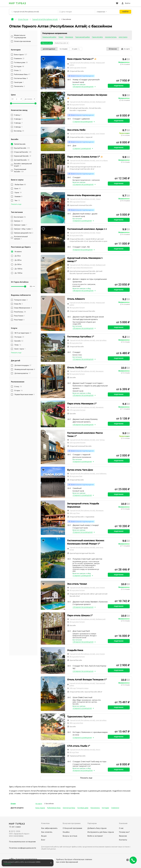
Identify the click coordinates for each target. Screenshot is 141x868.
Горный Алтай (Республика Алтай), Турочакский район (87, 684)
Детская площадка (23, 365)
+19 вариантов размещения (83, 395)
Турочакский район (83, 37)
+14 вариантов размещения (83, 671)
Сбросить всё (47, 43)
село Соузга (123, 37)
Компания (123, 823)
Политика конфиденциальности (23, 848)
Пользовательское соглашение (22, 842)
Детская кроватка (22, 373)
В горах (19, 391)
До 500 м (18, 264)
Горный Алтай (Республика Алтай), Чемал (85, 199)
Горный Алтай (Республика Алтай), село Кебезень (88, 474)
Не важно (18, 252)
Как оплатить (47, 832)
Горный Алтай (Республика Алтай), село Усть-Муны (89, 161)
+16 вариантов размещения (83, 425)
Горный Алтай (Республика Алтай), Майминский (88, 102)
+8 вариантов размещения (83, 770)
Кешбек (66, 832)
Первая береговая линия (25, 394)
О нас (121, 828)
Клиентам (45, 823)
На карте (125, 49)
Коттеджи (105, 808)
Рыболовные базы (54, 808)
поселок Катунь (111, 37)
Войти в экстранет (95, 836)
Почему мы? (124, 832)
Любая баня (20, 185)
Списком (113, 49)
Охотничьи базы (69, 808)
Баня (18, 189)
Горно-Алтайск (97, 37)
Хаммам (18, 196)
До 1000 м (18, 269)
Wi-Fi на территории (23, 333)
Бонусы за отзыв (70, 836)
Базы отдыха (40, 808)
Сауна (18, 193)
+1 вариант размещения (82, 148)
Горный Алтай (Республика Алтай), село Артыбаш (88, 340)
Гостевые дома (83, 808)
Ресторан (19, 337)
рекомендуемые (49, 49)
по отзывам (64, 49)
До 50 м (18, 256)
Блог (43, 840)
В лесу (18, 387)
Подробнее (119, 86)
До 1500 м (18, 273)
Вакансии (123, 836)
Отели (13, 804)
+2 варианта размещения (82, 738)
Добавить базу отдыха (97, 828)
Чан (17, 200)
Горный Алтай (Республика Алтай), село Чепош (87, 440)
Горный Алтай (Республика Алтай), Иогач (85, 750)
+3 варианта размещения (82, 221)
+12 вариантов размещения (83, 184)
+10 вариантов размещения (83, 607)
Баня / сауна (20, 349)
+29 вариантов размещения (83, 328)
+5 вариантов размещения (83, 250)
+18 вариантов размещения (83, 642)
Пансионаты (95, 808)
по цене (76, 49)
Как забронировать (49, 828)
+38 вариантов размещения (83, 291)
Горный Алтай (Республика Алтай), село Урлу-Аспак (87, 549)
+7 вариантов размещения (83, 122)
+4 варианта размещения (82, 461)
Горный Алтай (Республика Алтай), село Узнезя (87, 134)
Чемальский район (49, 37)
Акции (44, 836)
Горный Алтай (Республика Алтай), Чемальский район (87, 64)
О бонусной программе (72, 828)
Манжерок (69, 37)
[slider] (11, 103)
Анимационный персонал (25, 369)
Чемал (61, 37)
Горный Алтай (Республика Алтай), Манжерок (87, 371)
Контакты (123, 840)
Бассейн (19, 341)
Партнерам (92, 823)
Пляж (18, 345)
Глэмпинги (115, 808)
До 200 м (18, 260)
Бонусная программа (72, 823)
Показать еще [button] (16, 204)
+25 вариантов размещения (83, 87)
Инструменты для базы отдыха (101, 832)
